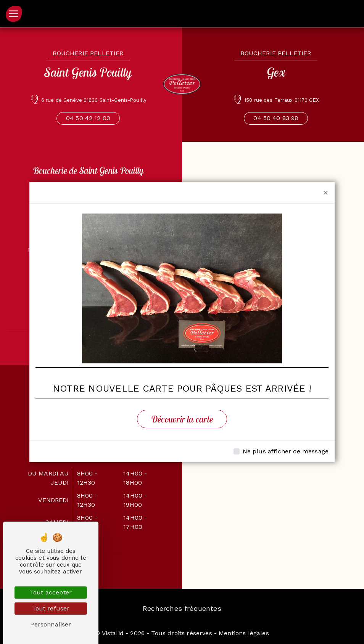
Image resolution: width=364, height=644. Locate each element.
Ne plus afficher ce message (286, 451)
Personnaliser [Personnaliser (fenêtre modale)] (51, 624)
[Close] (326, 193)
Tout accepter (51, 592)
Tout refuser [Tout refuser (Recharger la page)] (51, 608)
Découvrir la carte (182, 419)
